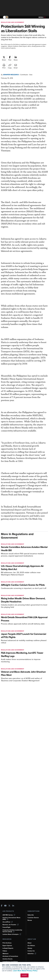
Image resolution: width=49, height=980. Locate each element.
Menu (42, 17)
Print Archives (7, 943)
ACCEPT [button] (25, 975)
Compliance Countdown (10, 962)
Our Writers (31, 946)
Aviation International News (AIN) (11, 918)
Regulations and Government (13, 22)
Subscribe (31, 915)
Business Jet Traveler (11, 925)
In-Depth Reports (8, 948)
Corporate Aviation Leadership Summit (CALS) (12, 931)
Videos (5, 951)
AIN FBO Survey (9, 915)
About (29, 943)
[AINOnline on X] (9, 906)
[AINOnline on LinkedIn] (13, 906)
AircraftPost (8, 922)
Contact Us (31, 951)
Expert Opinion (7, 946)
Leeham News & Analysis (12, 934)
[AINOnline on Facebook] (2, 906)
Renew (30, 920)
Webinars (6, 954)
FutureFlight (6, 927)
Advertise (32, 954)
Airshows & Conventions (10, 956)
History (30, 948)
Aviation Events (8, 959)
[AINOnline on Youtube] (5, 906)
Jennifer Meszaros (11, 75)
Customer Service (33, 918)
